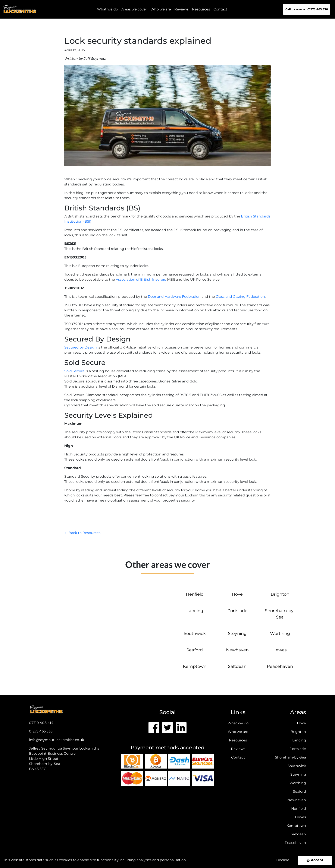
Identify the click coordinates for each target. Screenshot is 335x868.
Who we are (161, 9)
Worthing (280, 633)
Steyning (237, 633)
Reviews (181, 9)
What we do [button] (107, 9)
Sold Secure (74, 371)
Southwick (195, 633)
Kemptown (195, 666)
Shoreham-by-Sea (290, 757)
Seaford (195, 650)
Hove (237, 594)
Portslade (237, 611)
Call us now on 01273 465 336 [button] (307, 9)
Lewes (280, 650)
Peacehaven (280, 666)
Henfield (195, 594)
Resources (201, 9)
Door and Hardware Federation (174, 297)
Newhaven (237, 650)
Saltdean (237, 666)
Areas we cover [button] (134, 9)
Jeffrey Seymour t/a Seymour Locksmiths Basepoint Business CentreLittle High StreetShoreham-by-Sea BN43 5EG (64, 759)
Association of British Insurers (141, 279)
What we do (238, 723)
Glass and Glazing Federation (240, 297)
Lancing (195, 611)
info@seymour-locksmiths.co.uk (57, 740)
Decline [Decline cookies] (283, 860)
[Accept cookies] (315, 860)
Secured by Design (81, 347)
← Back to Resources (82, 533)
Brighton (280, 594)
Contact (220, 9)
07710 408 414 (41, 723)
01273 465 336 (41, 731)
